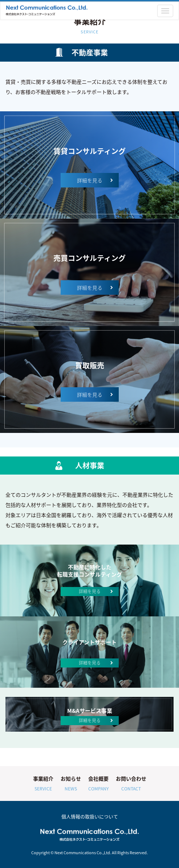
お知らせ (71, 784)
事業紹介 (43, 784)
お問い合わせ (131, 784)
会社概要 (98, 784)
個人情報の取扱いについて (90, 816)
